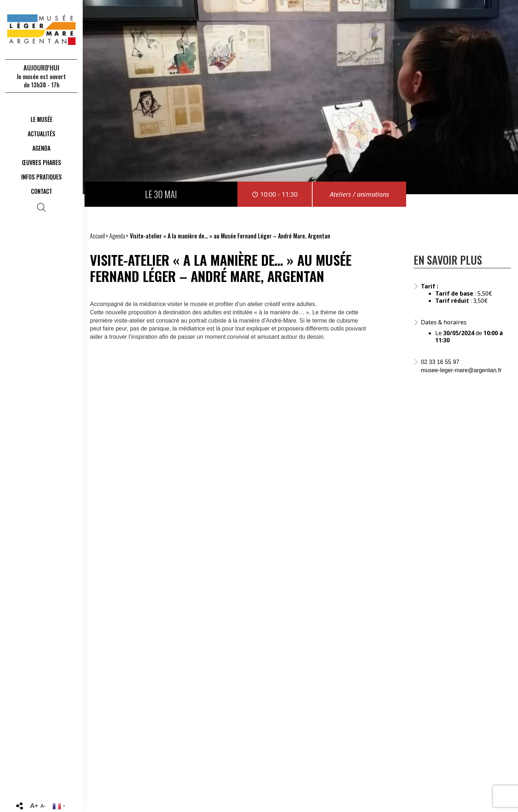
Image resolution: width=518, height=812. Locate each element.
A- (43, 806)
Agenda (41, 148)
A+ (34, 806)
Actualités (42, 134)
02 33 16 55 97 (440, 362)
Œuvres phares (42, 163)
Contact (42, 191)
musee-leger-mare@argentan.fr (461, 370)
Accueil (97, 236)
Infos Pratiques (42, 177)
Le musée (42, 119)
